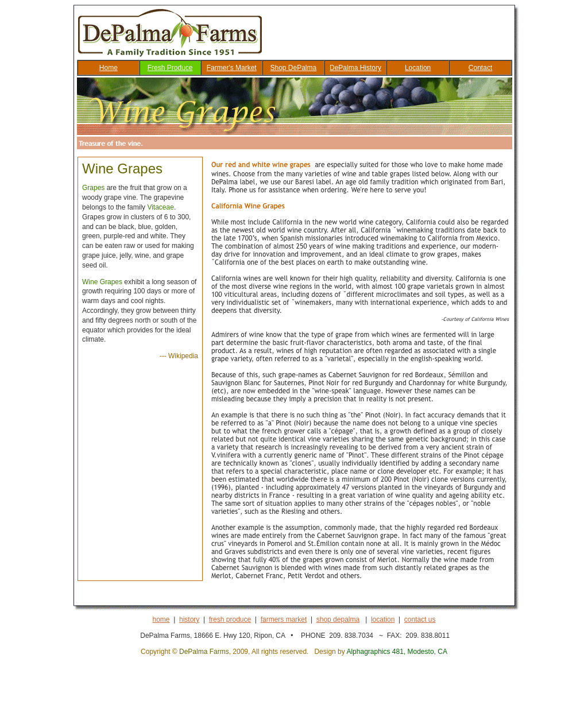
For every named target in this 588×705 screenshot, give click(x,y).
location (383, 619)
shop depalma (338, 619)
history (189, 619)
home (161, 619)
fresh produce (230, 619)
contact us (420, 619)
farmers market (284, 619)
